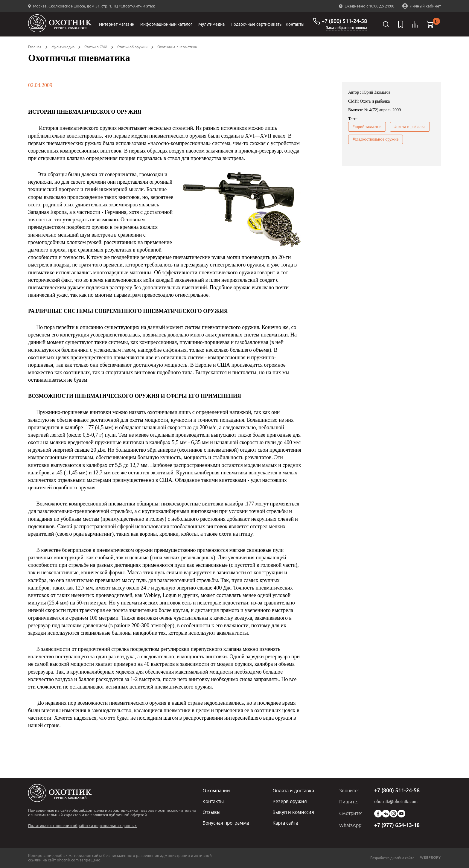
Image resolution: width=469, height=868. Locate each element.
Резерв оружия (290, 801)
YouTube (401, 814)
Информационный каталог (166, 24)
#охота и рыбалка (410, 127)
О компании (216, 791)
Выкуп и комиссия (293, 812)
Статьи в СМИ (96, 47)
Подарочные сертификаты (257, 24)
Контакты (295, 24)
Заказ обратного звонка (347, 28)
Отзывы (211, 812)
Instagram (394, 814)
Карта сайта (285, 823)
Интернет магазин (117, 24)
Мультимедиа (211, 24)
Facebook (378, 814)
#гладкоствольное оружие (376, 139)
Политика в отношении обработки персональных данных (82, 826)
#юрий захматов (367, 127)
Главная (35, 47)
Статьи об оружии (132, 47)
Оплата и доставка (293, 791)
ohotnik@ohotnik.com (396, 802)
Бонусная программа (226, 823)
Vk (386, 814)
